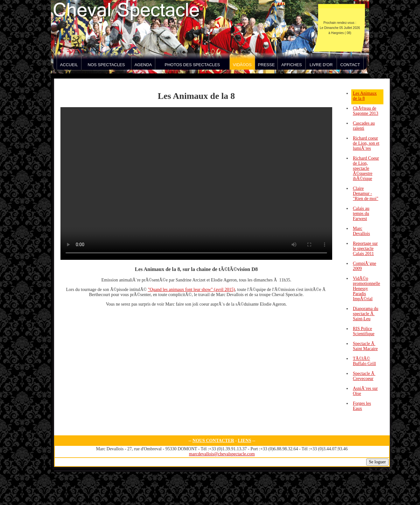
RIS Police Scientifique (364, 331)
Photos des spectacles (192, 65)
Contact (350, 65)
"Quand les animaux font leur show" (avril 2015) (192, 290)
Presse (266, 65)
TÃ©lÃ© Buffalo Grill (364, 361)
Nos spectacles (106, 65)
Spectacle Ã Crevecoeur (364, 376)
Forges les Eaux (362, 406)
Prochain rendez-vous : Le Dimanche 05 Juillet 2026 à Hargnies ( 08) (340, 28)
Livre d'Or (321, 65)
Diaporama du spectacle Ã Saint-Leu (366, 314)
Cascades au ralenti (364, 126)
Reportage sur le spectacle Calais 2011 (365, 249)
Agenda (143, 65)
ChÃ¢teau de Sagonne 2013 (366, 111)
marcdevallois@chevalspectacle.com (222, 454)
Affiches (291, 65)
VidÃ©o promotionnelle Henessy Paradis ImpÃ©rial (367, 289)
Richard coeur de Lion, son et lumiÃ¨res (366, 143)
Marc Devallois (361, 231)
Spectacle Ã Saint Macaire (365, 346)
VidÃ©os (242, 65)
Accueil (69, 65)
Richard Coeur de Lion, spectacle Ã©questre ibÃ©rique (366, 168)
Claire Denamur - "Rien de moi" (366, 194)
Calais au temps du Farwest (361, 214)
